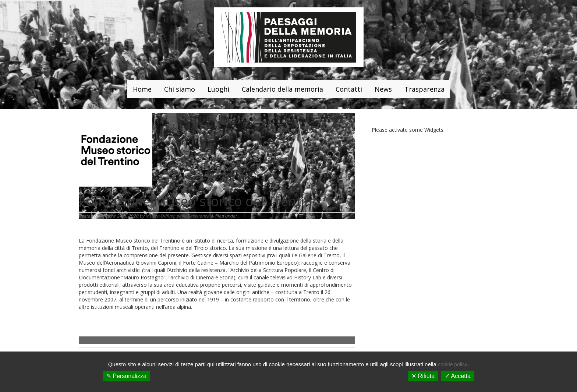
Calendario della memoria (282, 89)
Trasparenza (424, 89)
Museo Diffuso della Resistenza (177, 216)
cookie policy (453, 364)
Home (142, 89)
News (383, 89)
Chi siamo (180, 89)
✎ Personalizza (126, 376)
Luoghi (218, 89)
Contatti (349, 89)
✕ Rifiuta (423, 376)
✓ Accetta (458, 376)
